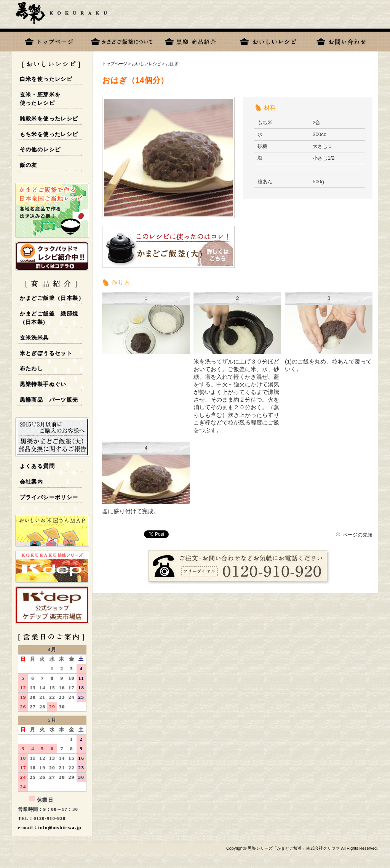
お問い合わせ (341, 40)
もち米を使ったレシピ (49, 134)
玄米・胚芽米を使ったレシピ (40, 99)
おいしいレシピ (268, 40)
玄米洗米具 (34, 338)
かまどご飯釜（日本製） (52, 298)
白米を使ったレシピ (46, 79)
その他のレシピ (40, 150)
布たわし (32, 369)
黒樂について (122, 40)
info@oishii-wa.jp (60, 828)
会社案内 (32, 482)
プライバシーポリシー (49, 497)
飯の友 (29, 165)
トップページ (49, 40)
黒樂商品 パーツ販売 (49, 400)
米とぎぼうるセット (46, 353)
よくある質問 (37, 466)
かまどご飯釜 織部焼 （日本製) (49, 318)
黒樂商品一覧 (195, 40)
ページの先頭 (358, 535)
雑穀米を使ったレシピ (49, 119)
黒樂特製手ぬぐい (43, 384)
